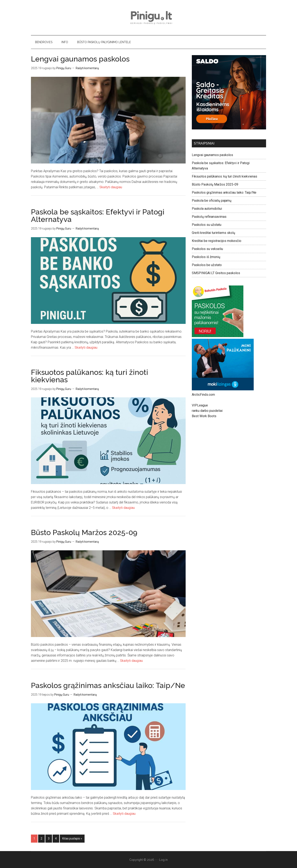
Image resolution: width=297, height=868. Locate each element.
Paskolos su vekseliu (207, 249)
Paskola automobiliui (207, 209)
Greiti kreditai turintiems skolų (213, 233)
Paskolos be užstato (207, 265)
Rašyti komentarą (87, 68)
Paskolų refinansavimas (209, 217)
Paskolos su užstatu (207, 225)
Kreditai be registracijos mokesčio (217, 241)
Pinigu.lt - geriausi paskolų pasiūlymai (148, 18)
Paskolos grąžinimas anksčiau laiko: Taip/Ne (108, 685)
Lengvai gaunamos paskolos (80, 59)
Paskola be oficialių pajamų (212, 201)
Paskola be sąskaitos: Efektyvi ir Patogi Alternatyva (98, 216)
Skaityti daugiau (111, 187)
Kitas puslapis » (72, 838)
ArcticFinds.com (203, 395)
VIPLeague (200, 405)
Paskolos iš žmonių (206, 257)
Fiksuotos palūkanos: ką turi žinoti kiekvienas (90, 376)
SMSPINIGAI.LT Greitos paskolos (216, 273)
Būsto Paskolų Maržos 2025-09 (84, 532)
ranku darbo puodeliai (207, 411)
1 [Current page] (35, 838)
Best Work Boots (204, 416)
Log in (163, 860)
